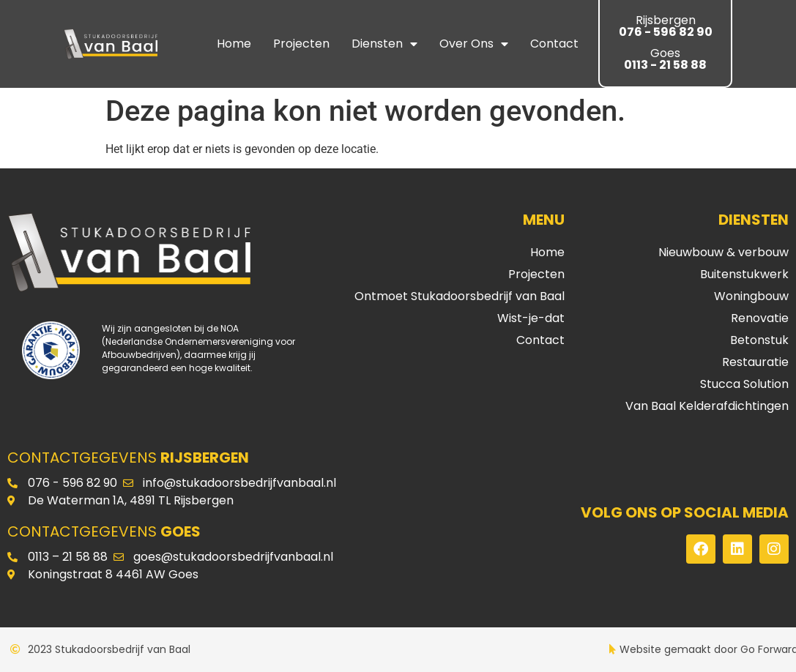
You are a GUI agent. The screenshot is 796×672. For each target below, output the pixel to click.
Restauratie (755, 362)
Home (234, 44)
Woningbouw (751, 296)
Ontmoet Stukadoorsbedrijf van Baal (460, 296)
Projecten (301, 44)
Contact (554, 44)
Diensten (384, 44)
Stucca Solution (744, 384)
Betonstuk (759, 340)
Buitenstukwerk (744, 274)
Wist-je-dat (531, 318)
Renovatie (760, 318)
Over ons (474, 44)
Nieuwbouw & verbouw (724, 252)
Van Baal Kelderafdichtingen (707, 406)
